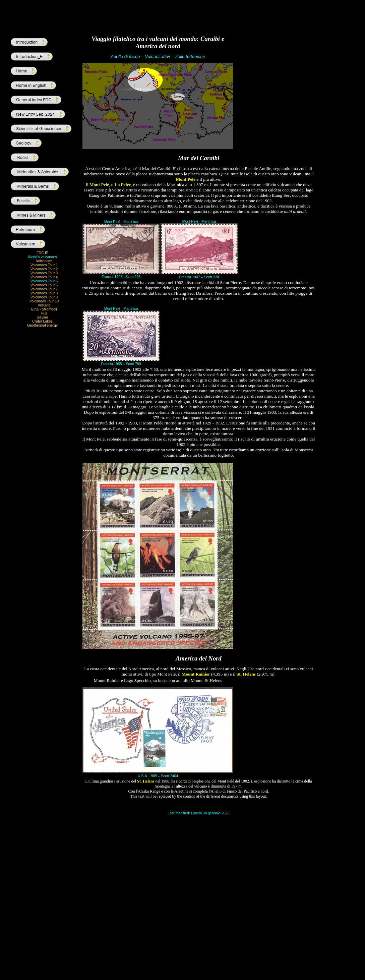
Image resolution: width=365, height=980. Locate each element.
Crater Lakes (42, 321)
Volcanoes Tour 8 (44, 293)
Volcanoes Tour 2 (44, 269)
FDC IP (42, 253)
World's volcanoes (43, 257)
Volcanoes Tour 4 (44, 277)
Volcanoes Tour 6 (44, 285)
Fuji (44, 313)
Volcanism (44, 261)
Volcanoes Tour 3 (44, 273)
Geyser (42, 317)
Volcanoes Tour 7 (44, 289)
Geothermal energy (42, 325)
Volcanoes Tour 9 (44, 297)
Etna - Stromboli (44, 309)
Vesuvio (44, 305)
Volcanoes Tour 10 (44, 301)
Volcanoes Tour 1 (44, 265)
